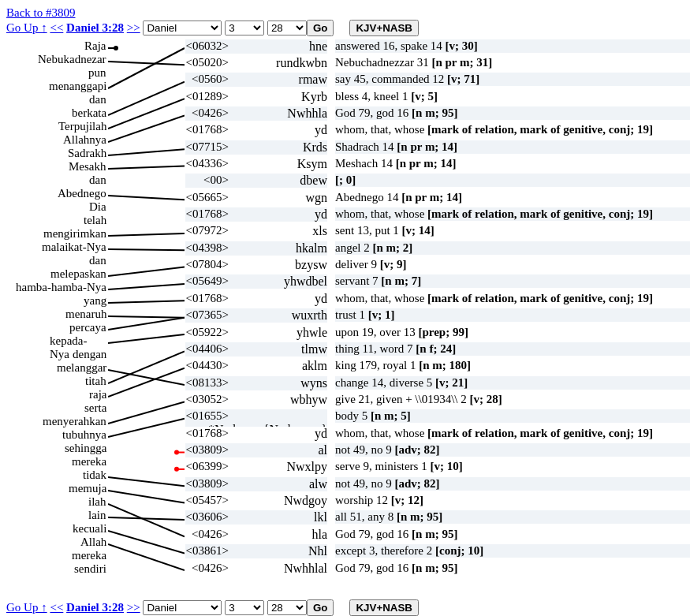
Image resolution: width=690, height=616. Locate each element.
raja (98, 394)
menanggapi (78, 86)
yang (95, 301)
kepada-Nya (68, 341)
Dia (98, 207)
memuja (88, 488)
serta (95, 408)
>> (134, 28)
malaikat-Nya (74, 247)
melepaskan (78, 274)
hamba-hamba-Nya (61, 287)
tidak (95, 475)
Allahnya (85, 140)
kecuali (90, 528)
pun (97, 73)
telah (95, 220)
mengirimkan (75, 233)
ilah (97, 502)
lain (97, 515)
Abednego (82, 193)
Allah (93, 542)
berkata (89, 113)
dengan (90, 354)
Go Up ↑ (27, 28)
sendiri (90, 569)
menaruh (86, 314)
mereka (89, 461)
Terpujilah (82, 126)
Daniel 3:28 (95, 28)
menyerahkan (75, 421)
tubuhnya (84, 435)
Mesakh (88, 166)
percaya (88, 327)
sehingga (86, 448)
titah (96, 381)
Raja (95, 46)
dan (98, 99)
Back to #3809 (41, 13)
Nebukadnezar (72, 59)
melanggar (82, 368)
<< (56, 28)
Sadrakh (87, 153)
